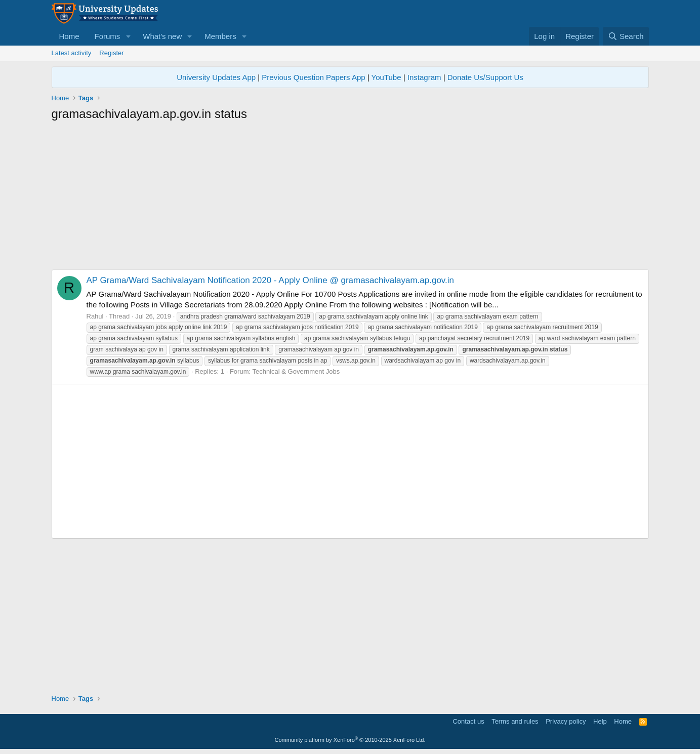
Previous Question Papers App (313, 77)
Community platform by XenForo (350, 740)
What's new (162, 36)
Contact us (468, 721)
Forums (108, 36)
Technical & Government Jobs (296, 371)
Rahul (95, 316)
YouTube (386, 77)
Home (69, 36)
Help (600, 721)
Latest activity (72, 53)
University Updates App (216, 77)
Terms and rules (515, 721)
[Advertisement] (350, 199)
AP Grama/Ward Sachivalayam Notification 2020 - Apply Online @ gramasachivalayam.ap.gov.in (271, 280)
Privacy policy (566, 721)
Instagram (424, 77)
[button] (128, 36)
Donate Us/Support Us (485, 77)
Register (111, 53)
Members (220, 36)
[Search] (626, 36)
